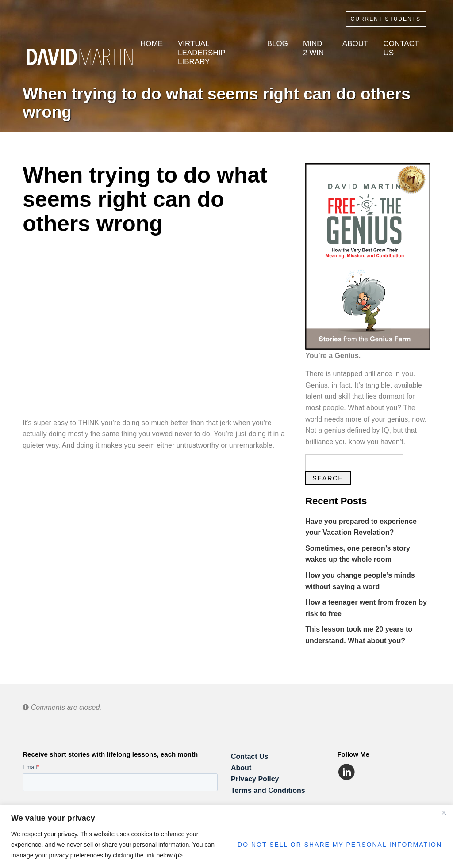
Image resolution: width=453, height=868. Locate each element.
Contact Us (401, 48)
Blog (278, 44)
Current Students (386, 19)
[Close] (444, 812)
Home (152, 44)
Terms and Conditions (268, 790)
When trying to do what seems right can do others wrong (217, 103)
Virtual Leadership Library (202, 53)
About (355, 44)
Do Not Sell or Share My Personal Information (340, 845)
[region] (226, 836)
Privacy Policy (255, 779)
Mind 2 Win (313, 48)
